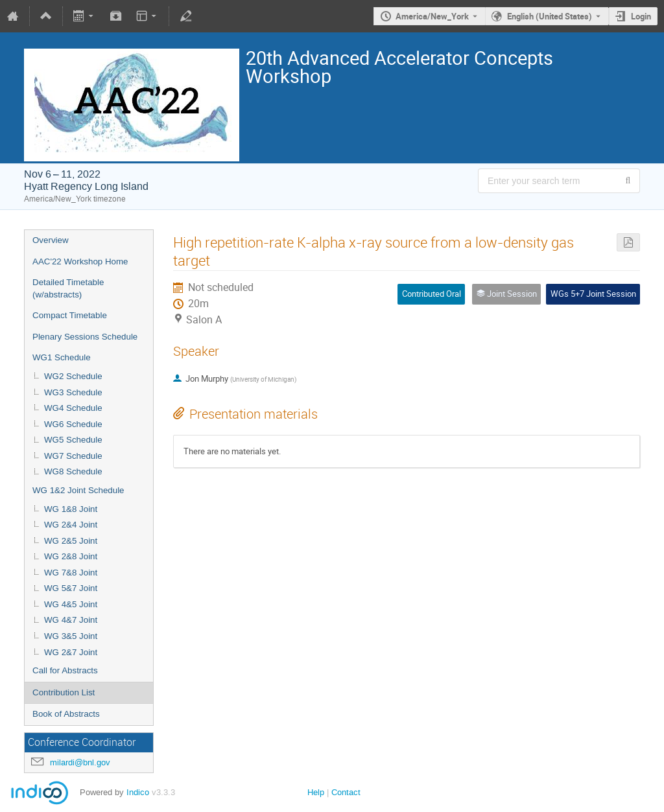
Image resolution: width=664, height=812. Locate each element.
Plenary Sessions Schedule (85, 337)
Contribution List (64, 692)
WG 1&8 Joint (71, 509)
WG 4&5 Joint (71, 604)
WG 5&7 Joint (71, 588)
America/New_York (432, 16)
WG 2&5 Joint (71, 541)
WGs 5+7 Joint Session (593, 294)
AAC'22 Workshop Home (80, 261)
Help (316, 792)
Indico (138, 792)
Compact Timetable (70, 315)
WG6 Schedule (73, 424)
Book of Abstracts (66, 714)
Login (641, 16)
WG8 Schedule (73, 471)
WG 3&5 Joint (71, 636)
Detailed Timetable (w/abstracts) (68, 288)
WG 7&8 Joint (71, 573)
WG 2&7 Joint (71, 652)
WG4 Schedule (73, 408)
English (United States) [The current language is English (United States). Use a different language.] (550, 16)
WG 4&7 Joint (71, 620)
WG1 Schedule (62, 357)
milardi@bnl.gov (80, 762)
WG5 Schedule (73, 440)
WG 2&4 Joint (71, 525)
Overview (51, 240)
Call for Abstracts (65, 670)
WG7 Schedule (73, 456)
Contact (346, 792)
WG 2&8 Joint (71, 556)
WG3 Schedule (73, 392)
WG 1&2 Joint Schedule (78, 490)
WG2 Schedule (73, 376)
